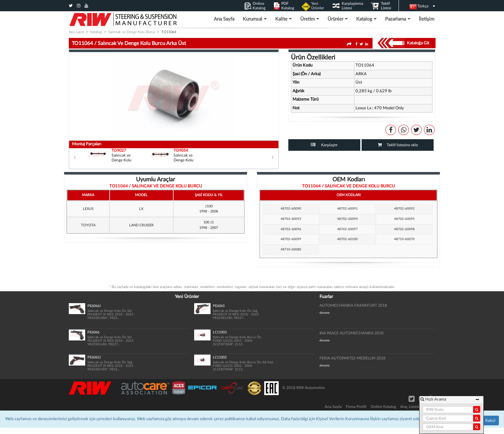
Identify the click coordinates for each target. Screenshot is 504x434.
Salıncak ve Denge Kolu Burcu (132, 32)
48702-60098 (404, 229)
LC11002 (220, 357)
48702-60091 (347, 209)
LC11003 (220, 332)
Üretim (310, 19)
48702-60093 (291, 219)
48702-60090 (291, 209)
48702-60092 (404, 209)
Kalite (283, 19)
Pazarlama (398, 19)
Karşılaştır (329, 145)
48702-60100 (347, 239)
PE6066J (94, 306)
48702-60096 (291, 229)
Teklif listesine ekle (402, 145)
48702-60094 (347, 219)
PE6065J (94, 357)
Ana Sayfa (224, 19)
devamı (324, 313)
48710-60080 (291, 249)
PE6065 (219, 306)
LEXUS (88, 209)
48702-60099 (291, 239)
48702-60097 (347, 229)
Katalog (366, 19)
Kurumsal (255, 19)
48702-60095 (404, 219)
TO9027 (119, 151)
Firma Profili (356, 407)
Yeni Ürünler (187, 297)
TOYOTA (88, 225)
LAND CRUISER (141, 225)
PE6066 (93, 332)
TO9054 (181, 151)
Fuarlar (326, 297)
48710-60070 (404, 239)
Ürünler (338, 19)
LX (141, 209)
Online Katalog (383, 407)
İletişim (427, 19)
